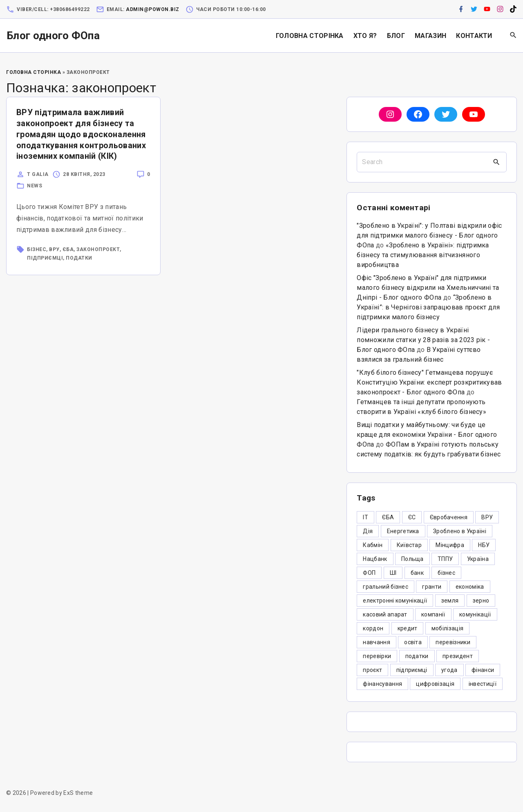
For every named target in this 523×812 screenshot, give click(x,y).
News (35, 186)
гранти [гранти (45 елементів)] (432, 587)
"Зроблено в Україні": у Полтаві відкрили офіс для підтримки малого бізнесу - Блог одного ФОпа (429, 235)
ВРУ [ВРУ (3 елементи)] (487, 517)
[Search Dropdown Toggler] (513, 36)
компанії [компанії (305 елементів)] (433, 614)
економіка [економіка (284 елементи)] (470, 587)
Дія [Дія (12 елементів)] (368, 531)
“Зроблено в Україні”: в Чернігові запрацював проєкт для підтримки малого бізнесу (428, 307)
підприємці (45, 258)
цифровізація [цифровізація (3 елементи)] (435, 684)
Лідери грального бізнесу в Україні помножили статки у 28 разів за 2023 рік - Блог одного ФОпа (423, 340)
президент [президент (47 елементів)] (458, 656)
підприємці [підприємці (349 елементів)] (412, 670)
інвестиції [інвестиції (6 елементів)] (483, 684)
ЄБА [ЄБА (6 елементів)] (388, 517)
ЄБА (68, 249)
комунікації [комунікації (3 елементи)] (475, 614)
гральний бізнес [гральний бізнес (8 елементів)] (386, 587)
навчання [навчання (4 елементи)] (377, 642)
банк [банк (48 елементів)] (417, 573)
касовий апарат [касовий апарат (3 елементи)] (385, 614)
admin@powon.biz (153, 9)
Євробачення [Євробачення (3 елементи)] (449, 517)
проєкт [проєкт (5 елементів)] (372, 670)
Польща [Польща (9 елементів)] (412, 559)
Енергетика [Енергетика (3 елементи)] (403, 531)
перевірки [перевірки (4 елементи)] (377, 656)
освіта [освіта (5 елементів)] (413, 642)
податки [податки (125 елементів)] (417, 656)
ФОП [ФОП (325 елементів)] (369, 573)
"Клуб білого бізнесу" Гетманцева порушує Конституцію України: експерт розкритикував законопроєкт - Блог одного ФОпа (429, 382)
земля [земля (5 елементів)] (450, 601)
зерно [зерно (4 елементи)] (481, 601)
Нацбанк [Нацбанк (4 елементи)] (375, 559)
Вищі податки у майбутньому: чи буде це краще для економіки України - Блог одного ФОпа (427, 435)
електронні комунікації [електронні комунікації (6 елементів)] (395, 601)
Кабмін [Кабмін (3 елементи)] (373, 545)
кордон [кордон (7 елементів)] (373, 628)
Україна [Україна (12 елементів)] (478, 559)
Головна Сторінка (34, 72)
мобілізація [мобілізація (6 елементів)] (448, 628)
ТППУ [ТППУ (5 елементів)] (445, 559)
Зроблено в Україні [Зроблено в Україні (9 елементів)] (460, 531)
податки (79, 258)
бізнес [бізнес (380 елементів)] (446, 573)
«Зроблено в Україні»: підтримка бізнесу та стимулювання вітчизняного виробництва (423, 255)
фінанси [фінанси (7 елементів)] (483, 670)
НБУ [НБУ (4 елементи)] (484, 545)
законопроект (98, 249)
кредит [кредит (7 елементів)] (408, 628)
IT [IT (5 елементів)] (365, 517)
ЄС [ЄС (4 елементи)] (412, 517)
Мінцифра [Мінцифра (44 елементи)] (450, 545)
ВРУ (54, 249)
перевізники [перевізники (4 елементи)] (453, 642)
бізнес (37, 249)
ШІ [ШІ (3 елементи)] (393, 573)
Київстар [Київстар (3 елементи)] (409, 545)
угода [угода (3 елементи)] (449, 670)
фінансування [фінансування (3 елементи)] (382, 684)
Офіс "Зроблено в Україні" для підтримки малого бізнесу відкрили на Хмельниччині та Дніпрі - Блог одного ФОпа (428, 288)
